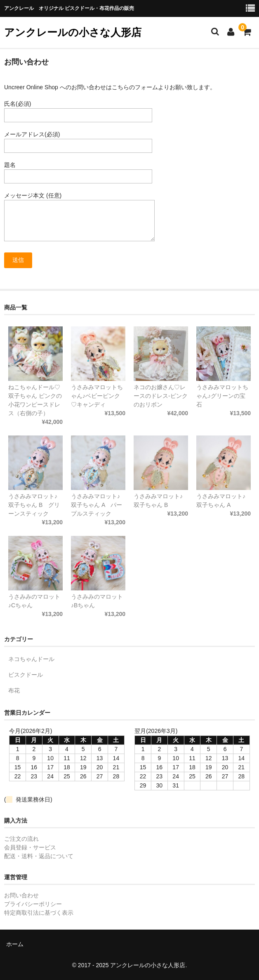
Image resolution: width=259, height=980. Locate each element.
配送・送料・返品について (39, 856)
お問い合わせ (21, 895)
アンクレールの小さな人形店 (73, 32)
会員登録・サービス (30, 847)
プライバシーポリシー (33, 904)
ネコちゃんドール (31, 659)
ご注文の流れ (21, 839)
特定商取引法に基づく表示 (39, 913)
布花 (14, 690)
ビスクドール (26, 675)
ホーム (15, 944)
